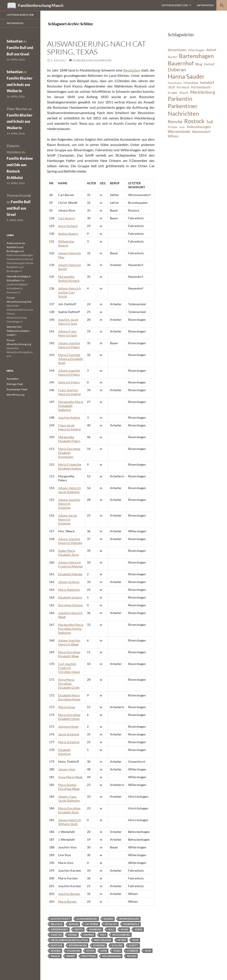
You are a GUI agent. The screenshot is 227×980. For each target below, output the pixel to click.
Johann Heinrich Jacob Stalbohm (69, 490)
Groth (79, 929)
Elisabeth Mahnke (70, 574)
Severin (56, 951)
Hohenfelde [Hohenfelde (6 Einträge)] (191, 83)
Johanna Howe (68, 726)
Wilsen (132, 956)
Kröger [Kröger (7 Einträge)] (173, 92)
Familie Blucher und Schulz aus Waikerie (20, 85)
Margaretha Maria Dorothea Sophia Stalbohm (71, 629)
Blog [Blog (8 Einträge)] (199, 64)
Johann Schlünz (69, 582)
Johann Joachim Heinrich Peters (69, 345)
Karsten (56, 935)
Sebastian (15, 41)
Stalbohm (73, 951)
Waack (55, 956)
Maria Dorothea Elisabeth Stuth (69, 810)
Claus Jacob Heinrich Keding (69, 427)
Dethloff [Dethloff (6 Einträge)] (209, 64)
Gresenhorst (59, 929)
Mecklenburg (121, 935)
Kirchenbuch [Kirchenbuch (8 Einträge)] (201, 87)
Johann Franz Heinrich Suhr (68, 333)
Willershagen (112, 956)
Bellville (57, 924)
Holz (111, 929)
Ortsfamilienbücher (175, 5)
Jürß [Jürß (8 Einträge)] (171, 87)
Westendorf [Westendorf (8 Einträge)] (201, 132)
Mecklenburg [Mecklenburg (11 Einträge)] (203, 92)
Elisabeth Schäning (64, 752)
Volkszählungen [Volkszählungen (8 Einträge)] (199, 127)
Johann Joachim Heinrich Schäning (69, 504)
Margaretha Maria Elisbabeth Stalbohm (71, 406)
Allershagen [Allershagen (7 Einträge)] (196, 50)
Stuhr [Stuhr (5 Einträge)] (182, 127)
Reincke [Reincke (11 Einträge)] (175, 122)
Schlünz (117, 945)
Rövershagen (78, 945)
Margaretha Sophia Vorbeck (69, 279)
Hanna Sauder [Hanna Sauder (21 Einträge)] (186, 76)
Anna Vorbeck (68, 226)
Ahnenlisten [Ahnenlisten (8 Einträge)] (177, 50)
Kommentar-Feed (17, 389)
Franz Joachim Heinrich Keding (69, 392)
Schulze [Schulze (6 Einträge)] (173, 127)
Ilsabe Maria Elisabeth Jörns (68, 553)
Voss (148, 951)
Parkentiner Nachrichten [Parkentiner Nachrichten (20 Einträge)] (183, 110)
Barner (108, 919)
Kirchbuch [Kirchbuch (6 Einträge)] (183, 87)
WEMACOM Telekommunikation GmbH (18, 331)
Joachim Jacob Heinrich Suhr (68, 322)
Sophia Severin (68, 234)
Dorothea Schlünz (70, 605)
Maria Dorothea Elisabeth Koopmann (69, 453)
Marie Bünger (68, 901)
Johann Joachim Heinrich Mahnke (70, 541)
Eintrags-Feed (15, 384)
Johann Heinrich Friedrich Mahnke (70, 564)
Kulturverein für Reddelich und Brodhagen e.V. (16, 247)
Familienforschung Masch (41, 5)
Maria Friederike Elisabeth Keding (70, 466)
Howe (124, 929)
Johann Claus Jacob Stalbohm (69, 798)
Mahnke (89, 935)
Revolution (132, 70)
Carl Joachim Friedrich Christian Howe (69, 668)
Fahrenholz (131, 924)
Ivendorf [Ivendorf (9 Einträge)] (207, 83)
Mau (103, 935)
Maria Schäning (69, 742)
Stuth (90, 951)
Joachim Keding (69, 417)
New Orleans (103, 940)
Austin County (61, 919)
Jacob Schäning (69, 734)
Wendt (71, 956)
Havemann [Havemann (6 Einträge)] (175, 83)
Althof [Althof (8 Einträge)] (211, 50)
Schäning (99, 945)
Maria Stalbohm (69, 590)
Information (205, 5)
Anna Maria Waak (70, 777)
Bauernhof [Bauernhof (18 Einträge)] (181, 63)
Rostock (57, 945)
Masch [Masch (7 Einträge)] (184, 92)
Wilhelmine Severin (66, 243)
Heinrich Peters (69, 382)
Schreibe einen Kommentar (92, 60)
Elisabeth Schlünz (70, 597)
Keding (73, 935)
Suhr (104, 951)
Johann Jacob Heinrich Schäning (67, 519)
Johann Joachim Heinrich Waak (69, 642)
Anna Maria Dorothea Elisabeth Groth (69, 683)
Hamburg (95, 929)
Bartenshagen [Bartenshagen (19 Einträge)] (196, 56)
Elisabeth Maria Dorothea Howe (69, 697)
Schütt (134, 945)
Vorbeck (133, 951)
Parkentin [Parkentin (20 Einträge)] (180, 99)
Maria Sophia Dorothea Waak (69, 787)
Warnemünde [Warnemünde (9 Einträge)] (179, 131)
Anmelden (13, 379)
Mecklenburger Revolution (69, 940)
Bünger (74, 924)
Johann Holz (67, 769)
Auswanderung (87, 919)
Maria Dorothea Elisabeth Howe (69, 717)
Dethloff (111, 924)
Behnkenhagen (129, 919)
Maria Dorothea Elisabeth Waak (69, 654)
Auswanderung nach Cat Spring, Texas (96, 48)
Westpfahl (89, 956)
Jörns (138, 929)
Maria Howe (67, 707)
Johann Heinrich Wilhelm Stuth (69, 822)
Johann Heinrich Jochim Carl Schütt (69, 292)
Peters (122, 940)
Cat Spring (92, 924)
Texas (117, 951)
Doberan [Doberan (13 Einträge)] (177, 70)
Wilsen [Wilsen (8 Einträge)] (173, 136)
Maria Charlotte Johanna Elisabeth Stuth (70, 359)
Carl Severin (67, 218)
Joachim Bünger (69, 894)
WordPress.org (16, 395)
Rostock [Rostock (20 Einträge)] (194, 121)
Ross (135, 940)
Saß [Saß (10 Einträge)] (210, 122)
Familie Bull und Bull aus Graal (19, 208)
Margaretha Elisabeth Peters (69, 439)
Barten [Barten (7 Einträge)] (172, 57)
